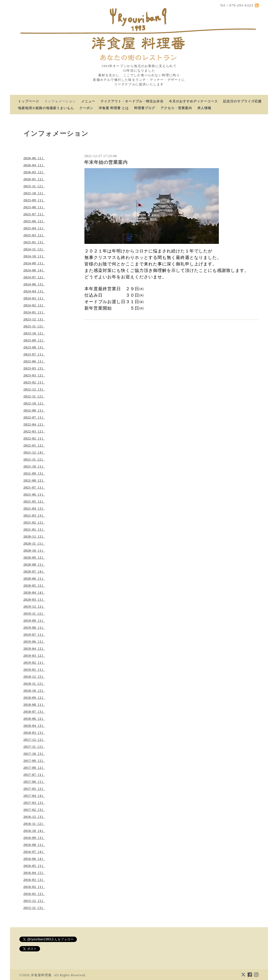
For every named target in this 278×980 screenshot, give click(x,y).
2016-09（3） (34, 838)
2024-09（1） (34, 263)
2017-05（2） (34, 789)
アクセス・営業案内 (176, 108)
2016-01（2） (34, 894)
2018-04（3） (34, 726)
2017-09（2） (34, 761)
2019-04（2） (34, 649)
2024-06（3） (34, 284)
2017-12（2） (34, 740)
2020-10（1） (34, 550)
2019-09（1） (34, 621)
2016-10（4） (34, 831)
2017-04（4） (34, 796)
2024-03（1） (34, 298)
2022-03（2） (34, 431)
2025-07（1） (34, 214)
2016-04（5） (34, 873)
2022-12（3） (34, 389)
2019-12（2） (34, 607)
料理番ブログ (145, 108)
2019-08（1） (34, 628)
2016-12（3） (34, 817)
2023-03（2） (34, 375)
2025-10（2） (34, 193)
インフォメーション (60, 101)
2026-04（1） (34, 165)
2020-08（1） (34, 565)
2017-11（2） (34, 747)
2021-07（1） (34, 487)
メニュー (88, 101)
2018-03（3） (34, 733)
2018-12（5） (34, 677)
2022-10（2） (34, 403)
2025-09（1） (34, 200)
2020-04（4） (34, 593)
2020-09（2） (34, 557)
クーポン (86, 108)
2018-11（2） (34, 684)
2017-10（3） (34, 754)
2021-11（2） (34, 459)
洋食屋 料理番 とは (114, 108)
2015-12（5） (34, 901)
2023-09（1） (34, 340)
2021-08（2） (34, 480)
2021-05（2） (34, 501)
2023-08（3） (34, 347)
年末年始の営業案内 (106, 162)
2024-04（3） (34, 291)
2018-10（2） (34, 691)
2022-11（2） (34, 396)
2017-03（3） (34, 803)
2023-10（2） (34, 333)
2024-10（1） (34, 256)
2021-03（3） (34, 515)
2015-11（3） (34, 908)
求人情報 (204, 108)
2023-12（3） (34, 319)
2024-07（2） (34, 277)
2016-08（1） (34, 845)
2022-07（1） (34, 417)
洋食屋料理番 (41, 975)
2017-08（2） (34, 768)
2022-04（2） (34, 424)
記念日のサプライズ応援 (242, 101)
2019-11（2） (34, 614)
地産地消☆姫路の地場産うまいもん (46, 108)
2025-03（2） (34, 235)
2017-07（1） (34, 775)
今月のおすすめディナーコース (193, 101)
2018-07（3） (34, 712)
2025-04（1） (34, 228)
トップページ (28, 101)
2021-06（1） (34, 494)
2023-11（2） (34, 326)
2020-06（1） (34, 579)
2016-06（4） (34, 859)
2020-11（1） (34, 543)
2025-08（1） (34, 207)
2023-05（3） (34, 368)
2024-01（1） (34, 312)
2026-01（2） (34, 179)
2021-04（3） (34, 508)
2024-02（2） (34, 305)
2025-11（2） (34, 186)
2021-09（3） (34, 473)
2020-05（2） (34, 586)
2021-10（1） (34, 466)
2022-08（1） (34, 410)
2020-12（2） (34, 536)
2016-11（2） (34, 824)
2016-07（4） (34, 852)
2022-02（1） (34, 438)
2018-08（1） (34, 705)
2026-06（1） (34, 158)
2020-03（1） (34, 600)
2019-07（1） (34, 635)
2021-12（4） (34, 452)
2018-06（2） (34, 719)
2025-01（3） (34, 242)
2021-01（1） (34, 529)
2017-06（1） (34, 782)
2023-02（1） (34, 382)
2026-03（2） (34, 172)
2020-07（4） (34, 572)
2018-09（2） (34, 698)
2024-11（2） (34, 249)
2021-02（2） (34, 522)
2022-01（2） (34, 445)
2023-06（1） (34, 361)
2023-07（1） (34, 354)
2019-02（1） (34, 663)
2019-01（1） (34, 670)
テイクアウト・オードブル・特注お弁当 (132, 101)
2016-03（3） (34, 880)
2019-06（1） (34, 642)
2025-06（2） (34, 221)
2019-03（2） (34, 656)
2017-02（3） (34, 810)
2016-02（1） (34, 887)
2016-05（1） (34, 866)
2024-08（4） (34, 270)
